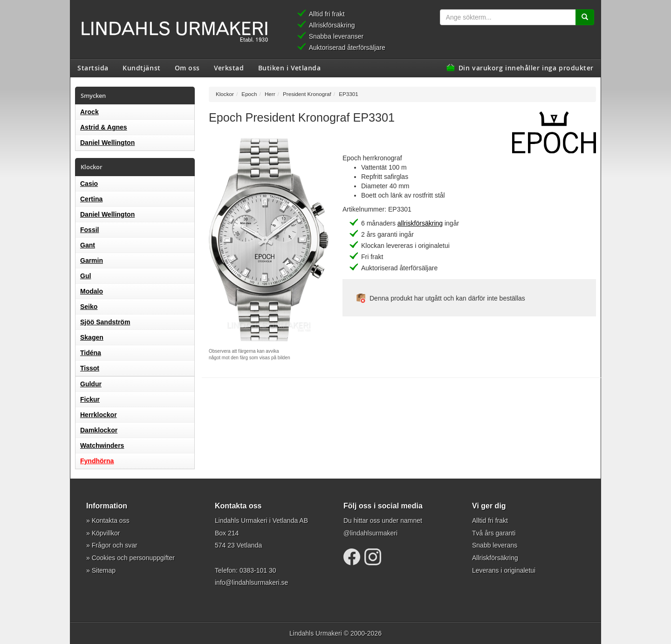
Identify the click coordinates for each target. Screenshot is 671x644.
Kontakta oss (111, 521)
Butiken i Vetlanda (290, 68)
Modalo (92, 291)
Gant (88, 245)
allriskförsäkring (420, 223)
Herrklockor (99, 415)
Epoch (249, 94)
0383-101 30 (258, 570)
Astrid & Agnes (104, 127)
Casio (89, 184)
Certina (91, 199)
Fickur (90, 399)
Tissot (90, 368)
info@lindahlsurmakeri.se (251, 582)
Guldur (91, 384)
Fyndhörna (97, 461)
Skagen (92, 337)
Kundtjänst (142, 68)
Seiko (89, 307)
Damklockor (99, 430)
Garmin (92, 260)
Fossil (89, 230)
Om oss (187, 68)
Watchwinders (102, 445)
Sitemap (104, 570)
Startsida (93, 68)
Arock (89, 112)
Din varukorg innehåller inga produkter (526, 68)
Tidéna (91, 353)
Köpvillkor (106, 533)
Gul (86, 276)
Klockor (225, 94)
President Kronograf (307, 94)
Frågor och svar (115, 545)
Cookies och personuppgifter (133, 558)
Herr (270, 94)
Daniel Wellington (107, 143)
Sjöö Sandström (105, 322)
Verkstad (229, 68)
